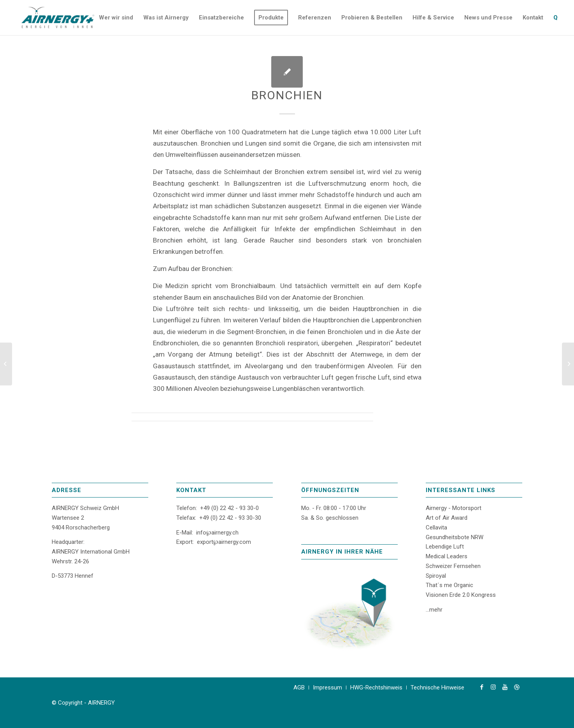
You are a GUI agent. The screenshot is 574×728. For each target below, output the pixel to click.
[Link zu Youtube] (505, 687)
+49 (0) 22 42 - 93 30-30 (230, 518)
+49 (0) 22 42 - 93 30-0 (229, 508)
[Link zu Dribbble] (517, 687)
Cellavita (436, 528)
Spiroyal (436, 576)
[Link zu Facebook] (482, 687)
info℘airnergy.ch (217, 533)
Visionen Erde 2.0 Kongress (461, 595)
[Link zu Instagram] (493, 687)
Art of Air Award (447, 518)
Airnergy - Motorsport (454, 508)
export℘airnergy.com (224, 542)
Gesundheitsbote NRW (455, 537)
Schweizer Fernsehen (453, 566)
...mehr (434, 610)
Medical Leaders (447, 556)
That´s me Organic (449, 585)
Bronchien (287, 95)
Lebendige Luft (445, 547)
